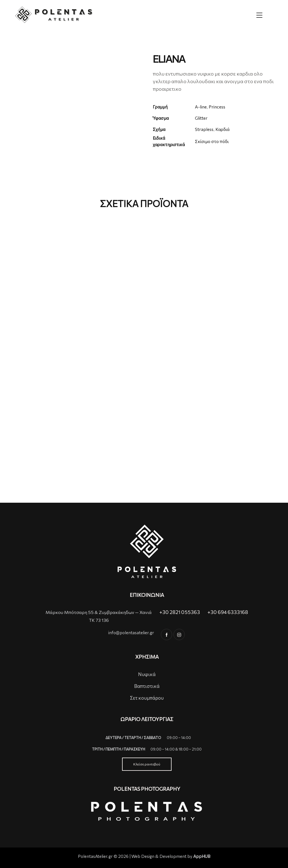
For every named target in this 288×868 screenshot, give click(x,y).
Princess (217, 107)
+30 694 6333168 (228, 612)
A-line (201, 107)
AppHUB (202, 856)
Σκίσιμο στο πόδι (213, 141)
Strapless (204, 129)
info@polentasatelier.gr (131, 633)
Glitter (201, 118)
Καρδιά (223, 129)
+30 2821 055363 (180, 612)
